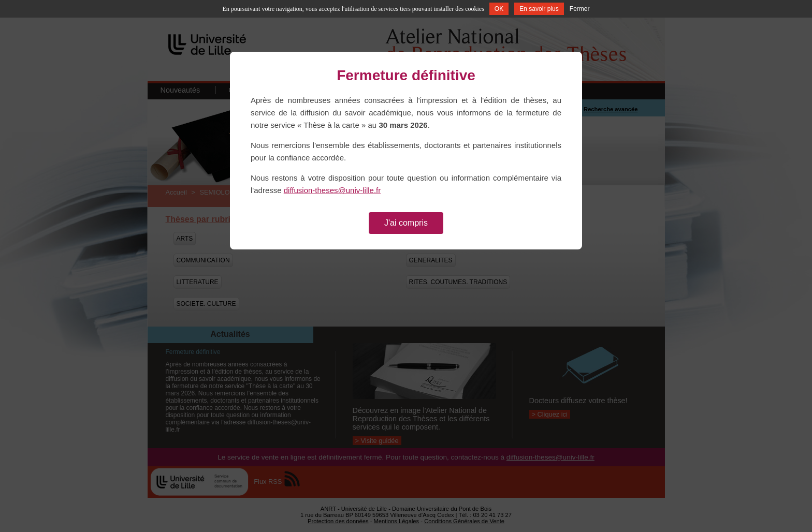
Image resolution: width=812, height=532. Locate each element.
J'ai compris (406, 223)
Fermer (580, 9)
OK (499, 9)
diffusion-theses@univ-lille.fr (332, 190)
